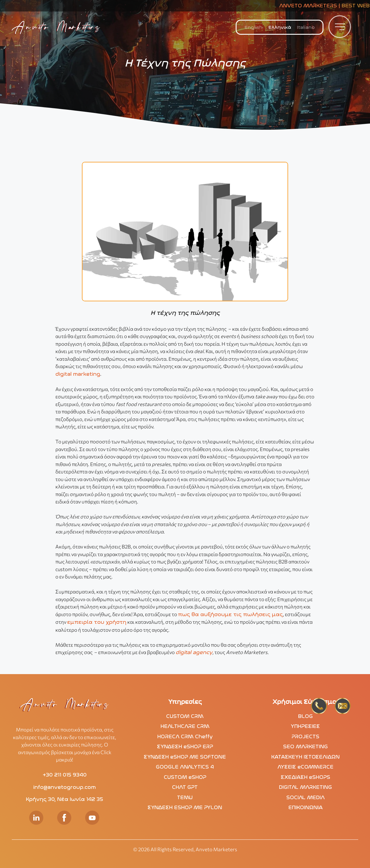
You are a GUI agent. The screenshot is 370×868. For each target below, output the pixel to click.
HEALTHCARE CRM (185, 726)
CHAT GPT (185, 787)
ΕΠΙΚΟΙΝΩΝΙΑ (305, 807)
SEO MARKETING (305, 746)
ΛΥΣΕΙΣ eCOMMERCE (305, 767)
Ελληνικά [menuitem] (280, 28)
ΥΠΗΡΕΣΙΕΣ (305, 726)
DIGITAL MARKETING (305, 787)
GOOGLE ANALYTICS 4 (185, 767)
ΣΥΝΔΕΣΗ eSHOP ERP (185, 746)
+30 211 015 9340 (65, 775)
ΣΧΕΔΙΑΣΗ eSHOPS (305, 777)
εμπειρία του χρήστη (97, 622)
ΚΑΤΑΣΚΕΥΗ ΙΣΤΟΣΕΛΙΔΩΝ (305, 757)
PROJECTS (305, 736)
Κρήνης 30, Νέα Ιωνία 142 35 (65, 799)
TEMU (185, 797)
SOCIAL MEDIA (305, 797)
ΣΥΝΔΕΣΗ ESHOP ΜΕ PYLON (185, 807)
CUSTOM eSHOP (185, 777)
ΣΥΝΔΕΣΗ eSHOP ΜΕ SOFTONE (185, 757)
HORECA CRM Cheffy (185, 736)
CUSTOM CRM (185, 716)
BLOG (305, 716)
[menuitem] (253, 28)
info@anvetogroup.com (65, 787)
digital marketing (78, 374)
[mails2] (343, 707)
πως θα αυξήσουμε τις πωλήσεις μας (230, 614)
